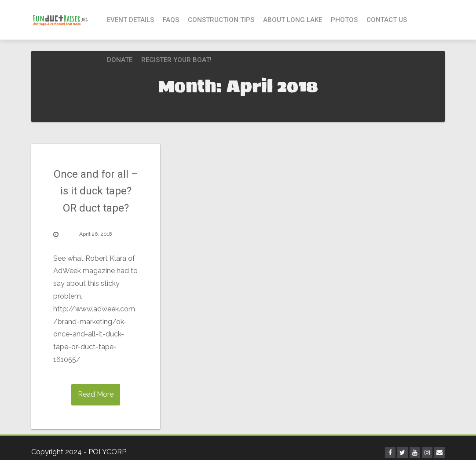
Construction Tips (221, 20)
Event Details (130, 20)
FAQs (171, 20)
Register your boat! (176, 60)
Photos (344, 20)
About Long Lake (293, 20)
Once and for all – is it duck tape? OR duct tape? (96, 191)
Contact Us (387, 20)
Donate (120, 60)
